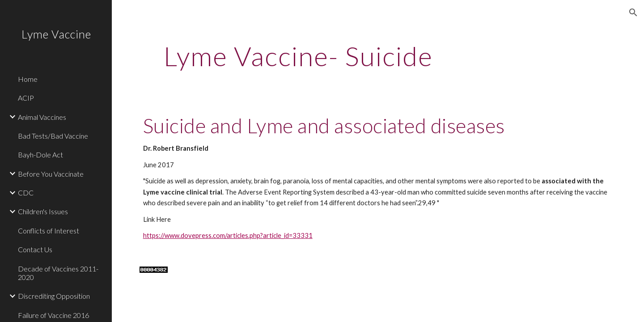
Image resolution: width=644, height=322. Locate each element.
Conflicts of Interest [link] (49, 231)
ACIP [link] (26, 98)
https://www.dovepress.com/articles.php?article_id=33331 (228, 235)
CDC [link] (26, 193)
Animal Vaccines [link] (42, 117)
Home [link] (28, 79)
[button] (633, 13)
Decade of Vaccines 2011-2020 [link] (58, 273)
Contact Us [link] (35, 249)
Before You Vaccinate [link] (51, 174)
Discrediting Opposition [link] (54, 296)
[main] (299, 56)
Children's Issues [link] (43, 211)
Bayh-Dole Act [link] (40, 155)
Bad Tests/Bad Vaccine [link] (53, 136)
